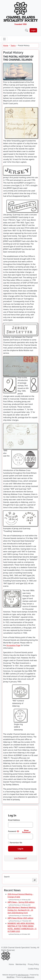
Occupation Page (13, 645)
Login (33, 30)
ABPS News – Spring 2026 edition (21, 902)
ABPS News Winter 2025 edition (20, 918)
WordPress (11, 977)
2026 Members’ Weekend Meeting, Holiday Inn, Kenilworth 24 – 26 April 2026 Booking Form (22, 910)
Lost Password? (20, 858)
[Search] (35, 880)
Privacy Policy (33, 964)
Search (7, 877)
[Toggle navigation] (4, 39)
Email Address (14, 820)
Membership (21, 964)
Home (6, 45)
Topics (13, 45)
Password (12, 831)
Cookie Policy (33, 969)
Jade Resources (23, 975)
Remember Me (15, 843)
